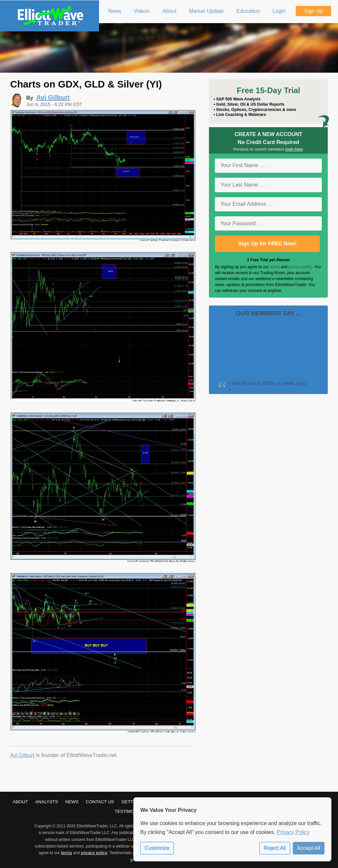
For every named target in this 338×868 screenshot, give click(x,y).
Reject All (275, 848)
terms (275, 267)
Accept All (309, 848)
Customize (157, 848)
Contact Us (100, 802)
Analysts (47, 802)
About (20, 802)
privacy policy (300, 267)
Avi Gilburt (22, 755)
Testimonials (131, 811)
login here (294, 149)
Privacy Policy (293, 832)
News (72, 802)
